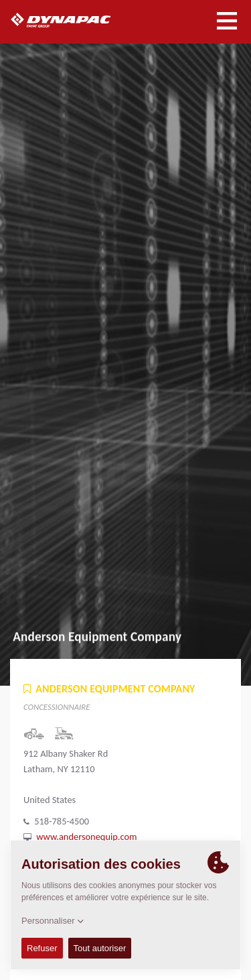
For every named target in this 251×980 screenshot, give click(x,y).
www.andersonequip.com (86, 837)
